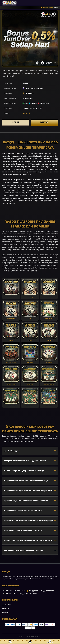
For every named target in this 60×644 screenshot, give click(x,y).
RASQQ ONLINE (21, 591)
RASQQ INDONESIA (47, 591)
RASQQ (25, 83)
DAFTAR (44, 122)
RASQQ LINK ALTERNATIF (28, 594)
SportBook (34, 263)
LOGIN (16, 122)
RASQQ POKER (8, 591)
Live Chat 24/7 (7, 605)
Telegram (5, 612)
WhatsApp (5, 609)
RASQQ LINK (33, 591)
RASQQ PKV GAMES (10, 594)
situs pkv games (46, 201)
